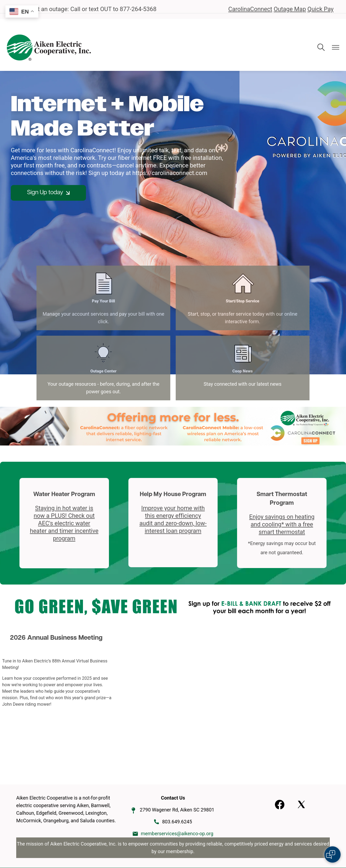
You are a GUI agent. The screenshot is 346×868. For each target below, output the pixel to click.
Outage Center (212, 293)
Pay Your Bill (57, 293)
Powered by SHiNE (215, 842)
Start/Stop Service (134, 293)
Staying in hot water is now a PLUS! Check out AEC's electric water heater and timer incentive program (64, 472)
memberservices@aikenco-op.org (177, 782)
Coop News (289, 293)
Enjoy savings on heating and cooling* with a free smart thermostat (282, 473)
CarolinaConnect (250, 9)
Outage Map (290, 9)
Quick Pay (320, 9)
